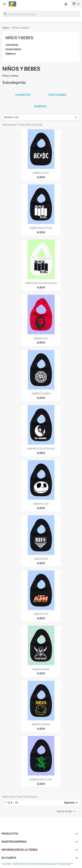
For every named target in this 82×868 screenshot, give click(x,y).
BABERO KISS (41, 559)
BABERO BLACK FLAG (41, 228)
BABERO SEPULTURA (41, 779)
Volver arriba (66, 811)
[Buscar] (41, 14)
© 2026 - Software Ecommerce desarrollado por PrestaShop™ (38, 864)
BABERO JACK (41, 504)
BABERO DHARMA (41, 393)
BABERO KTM (41, 614)
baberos (11, 54)
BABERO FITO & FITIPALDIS (41, 449)
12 (17, 803)
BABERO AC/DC (41, 173)
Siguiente (71, 803)
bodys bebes (13, 49)
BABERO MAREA (41, 669)
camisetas (12, 45)
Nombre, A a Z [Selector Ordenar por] (41, 117)
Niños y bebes (19, 38)
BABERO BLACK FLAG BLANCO (41, 283)
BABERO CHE (41, 338)
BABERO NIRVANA (41, 724)
